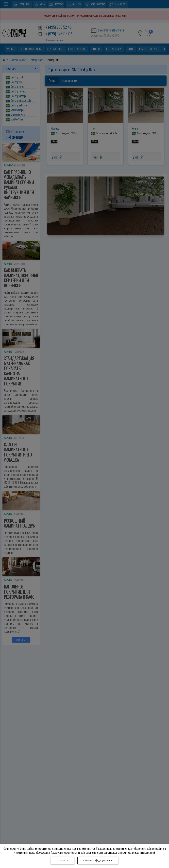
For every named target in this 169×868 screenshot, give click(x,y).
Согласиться (62, 861)
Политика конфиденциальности (98, 861)
